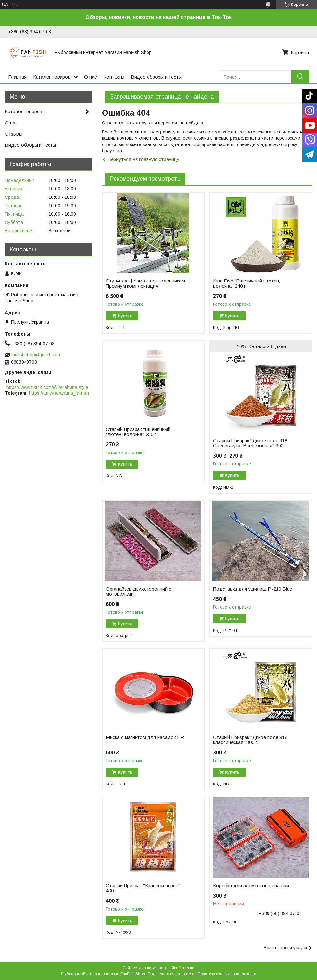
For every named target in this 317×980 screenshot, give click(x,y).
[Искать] (300, 77)
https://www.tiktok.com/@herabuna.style (47, 387)
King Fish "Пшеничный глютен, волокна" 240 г (247, 283)
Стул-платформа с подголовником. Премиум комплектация (146, 283)
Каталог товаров (52, 77)
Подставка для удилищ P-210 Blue (253, 589)
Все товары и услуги (285, 948)
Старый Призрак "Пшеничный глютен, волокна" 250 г (138, 432)
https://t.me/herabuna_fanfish (59, 393)
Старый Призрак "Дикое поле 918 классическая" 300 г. (250, 740)
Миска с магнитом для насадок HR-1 (146, 740)
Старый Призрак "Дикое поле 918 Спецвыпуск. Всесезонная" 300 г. (250, 443)
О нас (91, 77)
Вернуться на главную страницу (143, 159)
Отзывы (14, 134)
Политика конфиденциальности (227, 974)
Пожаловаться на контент (171, 974)
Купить (125, 316)
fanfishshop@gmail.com (36, 355)
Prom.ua (187, 968)
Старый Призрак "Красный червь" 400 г (143, 888)
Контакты (114, 77)
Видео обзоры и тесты (156, 77)
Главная (17, 77)
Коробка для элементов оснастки (251, 886)
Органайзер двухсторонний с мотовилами (139, 591)
